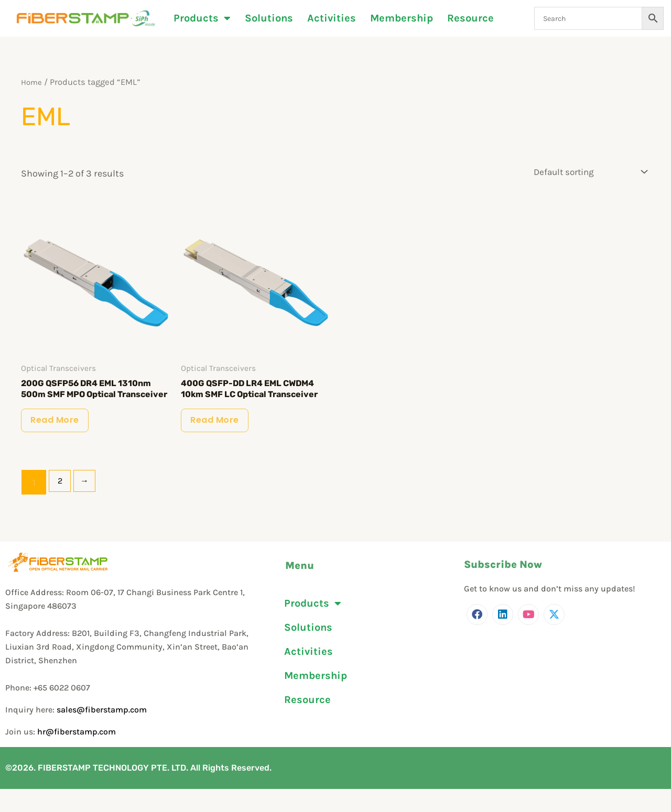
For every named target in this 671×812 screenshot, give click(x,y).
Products (202, 18)
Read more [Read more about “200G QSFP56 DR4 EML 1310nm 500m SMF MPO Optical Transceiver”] (61, 440)
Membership (402, 18)
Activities (332, 18)
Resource (470, 18)
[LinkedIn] (503, 638)
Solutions (269, 18)
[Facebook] (477, 638)
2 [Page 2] (61, 506)
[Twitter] (554, 638)
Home (33, 82)
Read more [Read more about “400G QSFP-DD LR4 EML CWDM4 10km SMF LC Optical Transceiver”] (221, 440)
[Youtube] (528, 638)
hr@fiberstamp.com (77, 755)
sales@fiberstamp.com (102, 733)
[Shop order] (588, 172)
